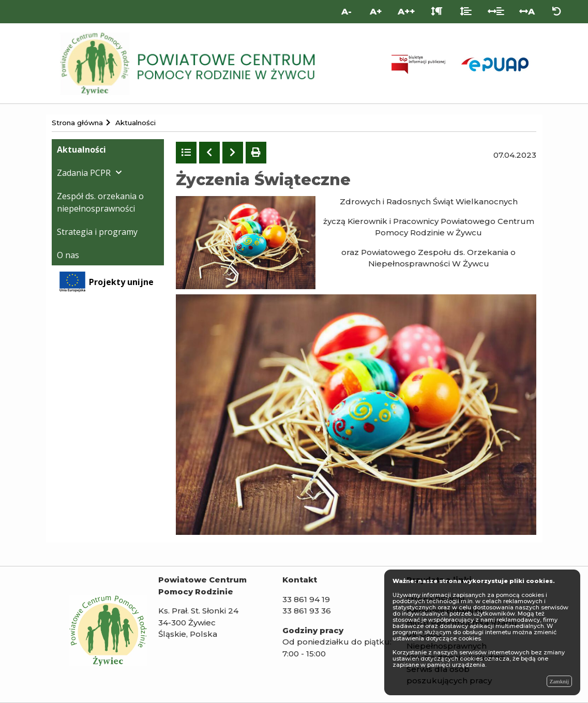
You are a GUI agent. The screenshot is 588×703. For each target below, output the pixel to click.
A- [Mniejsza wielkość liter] (346, 11)
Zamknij (559, 681)
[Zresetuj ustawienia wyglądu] (557, 12)
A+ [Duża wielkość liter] (376, 11)
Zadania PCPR (84, 173)
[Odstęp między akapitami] (437, 12)
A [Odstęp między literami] (527, 11)
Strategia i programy (97, 232)
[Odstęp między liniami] (466, 12)
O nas (68, 255)
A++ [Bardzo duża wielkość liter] (406, 11)
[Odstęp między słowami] (496, 12)
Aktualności (81, 149)
